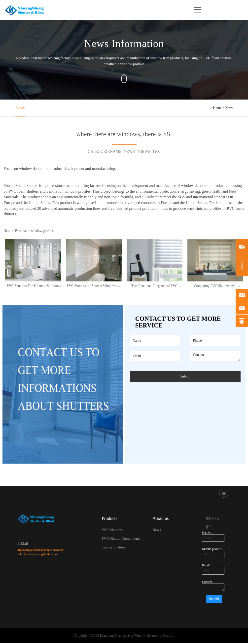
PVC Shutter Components (121, 539)
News (19, 108)
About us (161, 519)
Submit (185, 377)
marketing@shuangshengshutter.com (41, 550)
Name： (208, 533)
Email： (208, 566)
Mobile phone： (213, 550)
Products (109, 519)
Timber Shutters (114, 548)
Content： (209, 583)
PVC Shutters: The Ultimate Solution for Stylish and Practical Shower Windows (33, 286)
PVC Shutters (112, 530)
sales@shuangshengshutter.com (37, 555)
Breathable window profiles (35, 231)
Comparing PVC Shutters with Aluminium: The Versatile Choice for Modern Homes (215, 286)
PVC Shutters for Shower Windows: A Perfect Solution (94, 286)
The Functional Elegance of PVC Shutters (154, 286)
